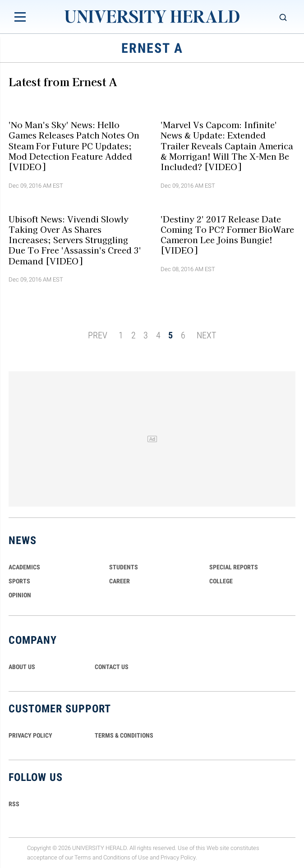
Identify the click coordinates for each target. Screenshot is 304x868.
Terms (83, 857)
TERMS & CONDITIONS (124, 735)
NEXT (206, 335)
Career (120, 581)
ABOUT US (22, 667)
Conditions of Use (126, 857)
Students (124, 567)
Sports (19, 581)
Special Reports (234, 567)
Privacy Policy (178, 857)
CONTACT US (112, 667)
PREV (98, 335)
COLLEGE (221, 581)
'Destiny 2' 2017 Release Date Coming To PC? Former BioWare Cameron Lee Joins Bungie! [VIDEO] (227, 234)
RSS (14, 804)
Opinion (20, 595)
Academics (24, 567)
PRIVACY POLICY (30, 735)
